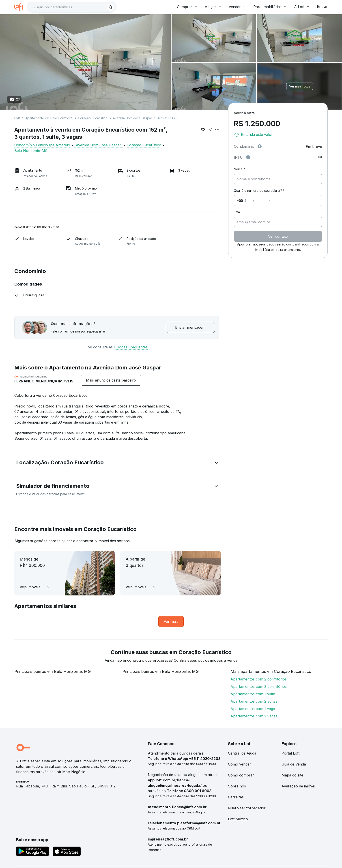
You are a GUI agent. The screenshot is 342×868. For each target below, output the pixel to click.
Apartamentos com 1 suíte (253, 694)
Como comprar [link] (241, 775)
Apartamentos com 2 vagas (254, 716)
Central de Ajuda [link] (242, 753)
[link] (171, 622)
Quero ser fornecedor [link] (247, 808)
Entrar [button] (322, 6)
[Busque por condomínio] (67, 7)
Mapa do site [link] (292, 775)
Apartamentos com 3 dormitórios (259, 687)
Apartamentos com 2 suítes (254, 701)
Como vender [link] (240, 764)
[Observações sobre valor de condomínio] (260, 146)
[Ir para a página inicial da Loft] (21, 7)
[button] (118, 463)
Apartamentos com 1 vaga (253, 709)
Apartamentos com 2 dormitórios (259, 679)
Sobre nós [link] (237, 786)
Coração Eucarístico (93, 118)
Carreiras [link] (236, 797)
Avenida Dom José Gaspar (132, 118)
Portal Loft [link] (290, 753)
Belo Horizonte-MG (31, 151)
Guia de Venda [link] (294, 764)
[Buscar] (111, 7)
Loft (17, 118)
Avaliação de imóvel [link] (298, 786)
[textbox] (72, 7)
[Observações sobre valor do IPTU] (248, 157)
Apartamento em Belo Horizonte (49, 118)
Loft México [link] (238, 819)
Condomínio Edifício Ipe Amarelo (42, 145)
